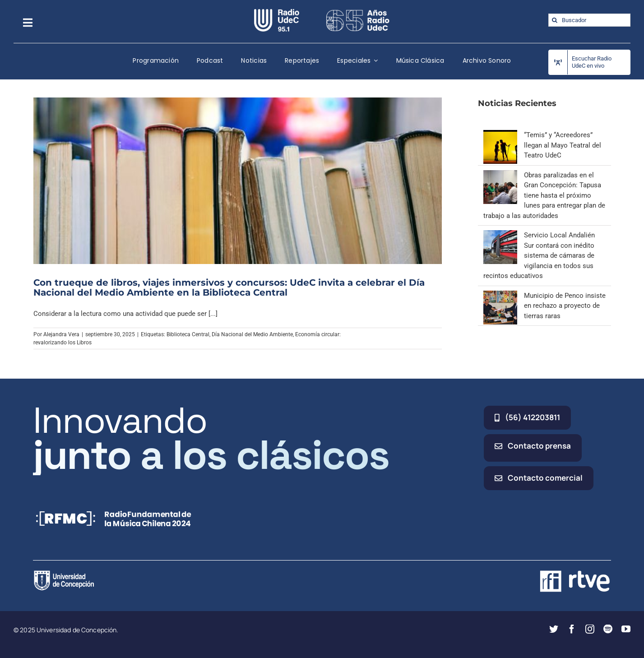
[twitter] (554, 629)
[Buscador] (589, 20)
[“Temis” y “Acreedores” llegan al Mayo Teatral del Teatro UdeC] (500, 135)
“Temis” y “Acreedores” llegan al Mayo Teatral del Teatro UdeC (563, 145)
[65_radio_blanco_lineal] (358, 12)
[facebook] (572, 629)
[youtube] (626, 629)
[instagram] (590, 629)
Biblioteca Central (188, 334)
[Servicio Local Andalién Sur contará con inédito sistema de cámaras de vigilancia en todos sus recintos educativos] (500, 235)
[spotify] (608, 629)
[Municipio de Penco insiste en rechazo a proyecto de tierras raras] (500, 296)
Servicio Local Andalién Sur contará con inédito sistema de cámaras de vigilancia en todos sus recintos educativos (539, 255)
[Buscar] (555, 20)
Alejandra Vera (61, 334)
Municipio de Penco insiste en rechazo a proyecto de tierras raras (565, 306)
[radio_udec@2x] (277, 12)
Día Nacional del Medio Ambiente (252, 334)
